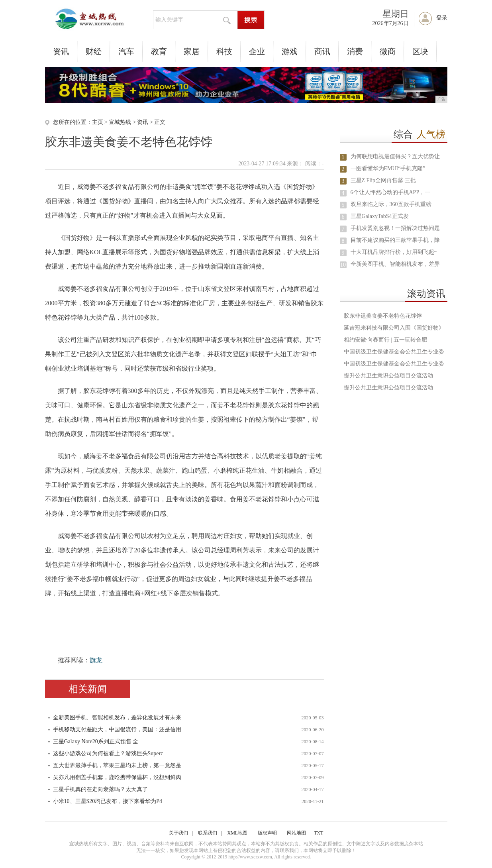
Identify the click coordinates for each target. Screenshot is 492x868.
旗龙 (96, 660)
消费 (355, 51)
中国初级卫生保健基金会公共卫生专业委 (394, 352)
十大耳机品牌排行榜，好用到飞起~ (394, 252)
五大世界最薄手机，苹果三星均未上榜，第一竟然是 (117, 765)
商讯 (322, 51)
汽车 (126, 51)
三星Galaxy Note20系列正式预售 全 (96, 741)
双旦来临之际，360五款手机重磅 (391, 204)
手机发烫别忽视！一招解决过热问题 (395, 228)
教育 (159, 51)
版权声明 (267, 833)
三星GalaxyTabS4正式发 (380, 216)
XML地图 (238, 833)
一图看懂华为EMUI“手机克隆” (388, 168)
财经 (94, 51)
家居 (192, 51)
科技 (224, 51)
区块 (420, 51)
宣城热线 (120, 122)
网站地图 (296, 833)
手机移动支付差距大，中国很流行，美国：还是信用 (117, 730)
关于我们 (178, 833)
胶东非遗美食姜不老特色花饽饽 (383, 316)
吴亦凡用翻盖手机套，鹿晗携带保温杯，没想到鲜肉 (117, 777)
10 (343, 265)
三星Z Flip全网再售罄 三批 (383, 180)
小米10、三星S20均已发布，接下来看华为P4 (108, 801)
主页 (98, 122)
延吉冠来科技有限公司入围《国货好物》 (394, 328)
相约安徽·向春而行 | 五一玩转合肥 (385, 340)
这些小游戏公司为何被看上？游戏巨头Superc (108, 753)
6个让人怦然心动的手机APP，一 (391, 192)
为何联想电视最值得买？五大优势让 (395, 156)
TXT (319, 833)
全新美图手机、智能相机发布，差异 (395, 264)
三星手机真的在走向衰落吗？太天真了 (100, 789)
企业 (257, 51)
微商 (388, 51)
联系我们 (208, 833)
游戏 (290, 51)
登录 (442, 18)
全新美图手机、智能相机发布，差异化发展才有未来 (117, 718)
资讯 (61, 51)
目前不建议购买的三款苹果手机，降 (395, 240)
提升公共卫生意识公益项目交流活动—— (394, 376)
